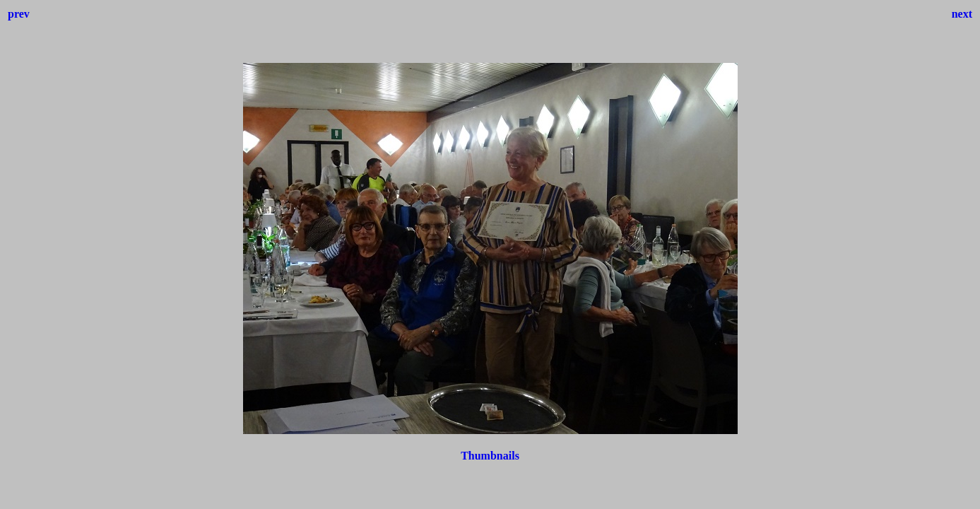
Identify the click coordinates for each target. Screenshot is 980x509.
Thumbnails (490, 456)
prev (19, 14)
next (962, 14)
